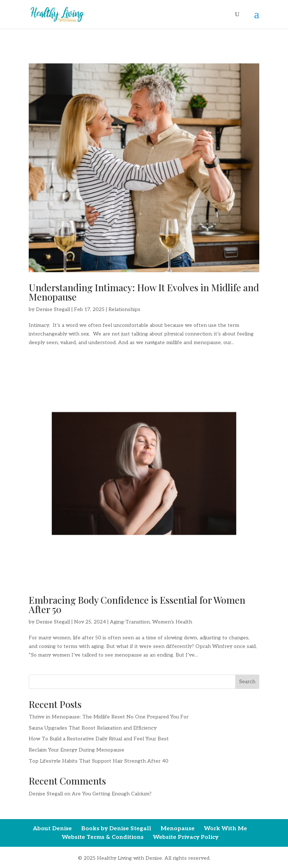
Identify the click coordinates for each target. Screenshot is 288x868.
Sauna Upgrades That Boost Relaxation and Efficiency (93, 728)
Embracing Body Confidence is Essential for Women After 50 (137, 605)
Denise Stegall (53, 309)
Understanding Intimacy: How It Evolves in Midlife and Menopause (144, 292)
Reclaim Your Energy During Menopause (76, 750)
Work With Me (226, 829)
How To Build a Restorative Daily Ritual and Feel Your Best (99, 739)
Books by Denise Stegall (116, 829)
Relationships (124, 309)
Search (247, 682)
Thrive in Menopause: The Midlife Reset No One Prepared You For (109, 717)
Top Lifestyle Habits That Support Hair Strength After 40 (99, 761)
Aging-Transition (130, 622)
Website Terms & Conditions (103, 837)
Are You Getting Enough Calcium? (112, 794)
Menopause (178, 829)
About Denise (52, 829)
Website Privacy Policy (186, 837)
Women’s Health (172, 622)
